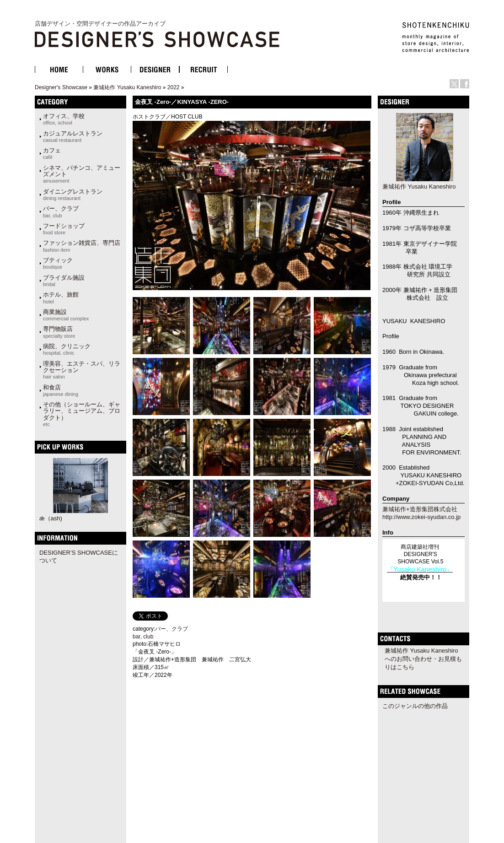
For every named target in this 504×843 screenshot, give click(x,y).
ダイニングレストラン (73, 195)
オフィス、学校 (64, 119)
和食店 (61, 390)
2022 (174, 87)
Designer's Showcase (61, 87)
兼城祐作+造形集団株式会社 (420, 509)
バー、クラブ (61, 211)
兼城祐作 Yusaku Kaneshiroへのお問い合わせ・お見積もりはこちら (423, 659)
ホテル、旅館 (61, 297)
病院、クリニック (67, 349)
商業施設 (66, 315)
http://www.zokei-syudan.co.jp (421, 517)
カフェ (52, 153)
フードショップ (64, 229)
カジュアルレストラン (73, 136)
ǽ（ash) (51, 518)
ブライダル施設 (64, 281)
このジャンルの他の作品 (415, 706)
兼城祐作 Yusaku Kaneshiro (127, 87)
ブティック (58, 263)
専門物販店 (59, 332)
